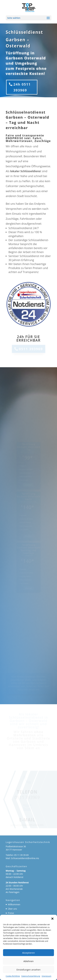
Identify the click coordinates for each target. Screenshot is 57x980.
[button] (52, 919)
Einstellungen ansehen (29, 970)
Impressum (46, 976)
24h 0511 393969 (22, 87)
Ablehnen (28, 961)
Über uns (12, 909)
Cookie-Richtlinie (13, 976)
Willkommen (14, 904)
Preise (11, 913)
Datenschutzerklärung (31, 976)
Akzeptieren (28, 953)
